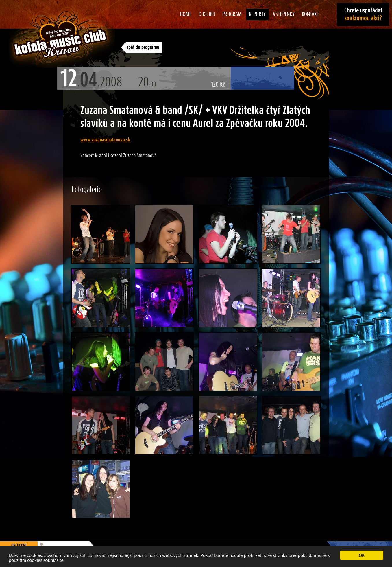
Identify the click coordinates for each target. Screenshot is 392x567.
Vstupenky (284, 14)
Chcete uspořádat (363, 14)
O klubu (207, 14)
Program (232, 14)
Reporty (257, 14)
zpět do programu (143, 47)
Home (186, 14)
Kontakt (310, 14)
